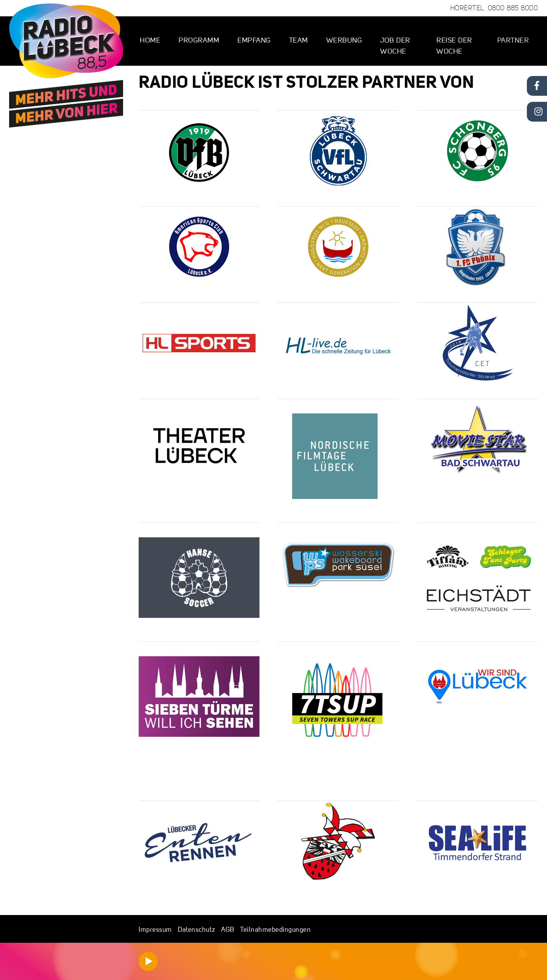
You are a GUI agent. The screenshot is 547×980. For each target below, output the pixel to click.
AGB (228, 929)
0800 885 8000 (513, 8)
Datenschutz (197, 929)
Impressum (155, 929)
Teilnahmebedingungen (275, 929)
